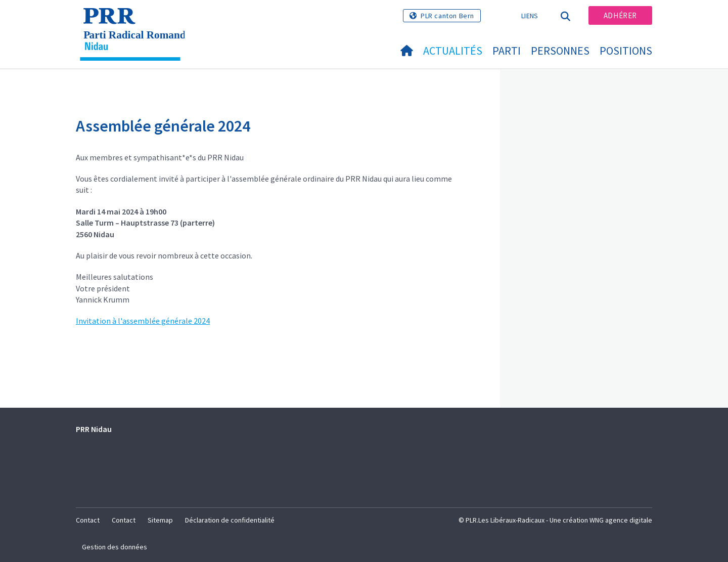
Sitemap (160, 520)
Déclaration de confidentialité (230, 520)
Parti (507, 51)
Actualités (453, 51)
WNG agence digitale (621, 520)
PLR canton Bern (447, 16)
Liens (530, 16)
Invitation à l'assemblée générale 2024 (143, 321)
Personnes (560, 51)
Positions (626, 51)
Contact (88, 520)
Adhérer (620, 15)
